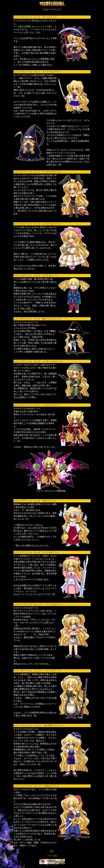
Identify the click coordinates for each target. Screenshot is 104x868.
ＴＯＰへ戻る (52, 856)
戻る (52, 851)
